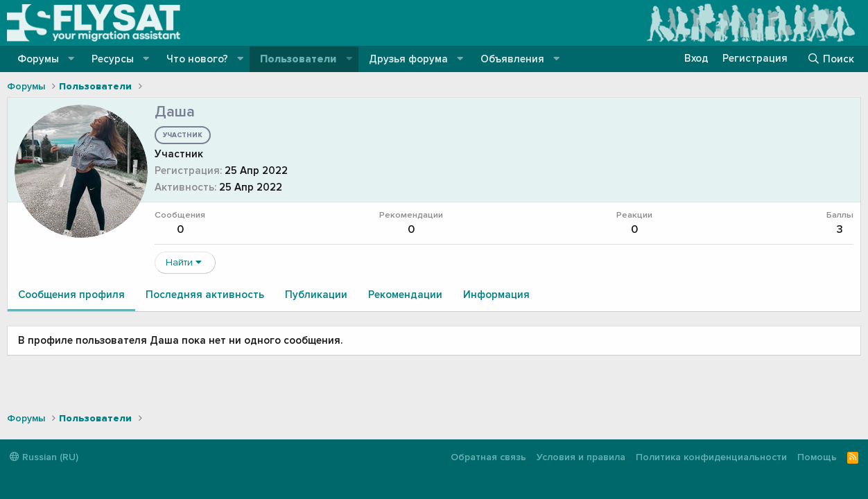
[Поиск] (831, 59)
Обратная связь (488, 457)
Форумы (38, 59)
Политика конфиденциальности (711, 457)
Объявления (512, 59)
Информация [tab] (496, 295)
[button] (71, 59)
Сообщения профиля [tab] (71, 295)
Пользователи (298, 59)
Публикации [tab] (316, 295)
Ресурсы (113, 59)
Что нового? (197, 59)
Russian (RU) (44, 457)
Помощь (817, 457)
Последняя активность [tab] (205, 295)
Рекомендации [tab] (405, 295)
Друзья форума (408, 59)
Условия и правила (581, 457)
